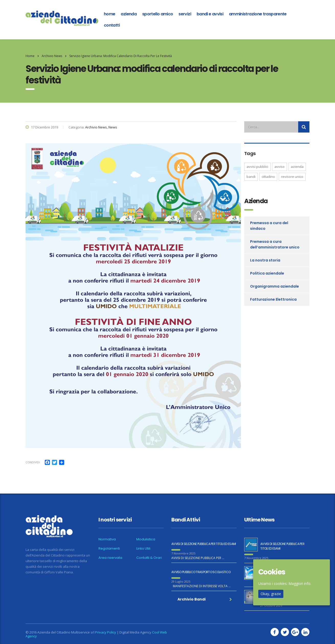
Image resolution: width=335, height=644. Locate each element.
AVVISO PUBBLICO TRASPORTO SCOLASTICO (201, 572)
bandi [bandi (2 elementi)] (251, 177)
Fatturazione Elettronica (273, 299)
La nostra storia (265, 260)
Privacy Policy (106, 632)
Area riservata (110, 558)
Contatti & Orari (149, 558)
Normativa (107, 539)
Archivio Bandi (205, 599)
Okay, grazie (271, 594)
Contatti (112, 25)
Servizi (185, 14)
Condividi (33, 462)
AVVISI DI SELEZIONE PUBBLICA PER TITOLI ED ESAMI (204, 544)
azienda (129, 14)
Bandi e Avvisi (210, 14)
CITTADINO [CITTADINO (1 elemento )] (268, 177)
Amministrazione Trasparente (258, 14)
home (109, 14)
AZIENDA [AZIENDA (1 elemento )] (297, 167)
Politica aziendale (267, 273)
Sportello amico (158, 14)
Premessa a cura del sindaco (269, 226)
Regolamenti (109, 549)
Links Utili (143, 549)
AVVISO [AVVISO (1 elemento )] (280, 167)
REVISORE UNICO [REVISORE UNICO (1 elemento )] (292, 177)
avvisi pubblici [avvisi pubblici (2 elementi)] (257, 167)
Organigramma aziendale (275, 286)
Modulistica (146, 539)
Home (30, 56)
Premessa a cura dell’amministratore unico (275, 244)
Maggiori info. (300, 583)
